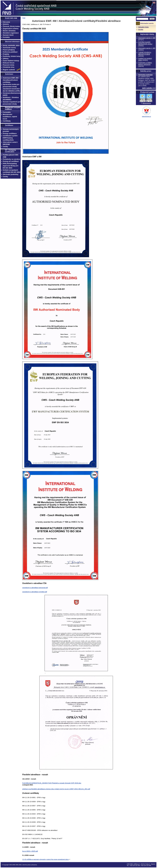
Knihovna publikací (10, 52)
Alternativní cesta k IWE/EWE (10, 143)
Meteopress (147, 103)
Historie (6, 24)
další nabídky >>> (149, 88)
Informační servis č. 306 (147, 38)
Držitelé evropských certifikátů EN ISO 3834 (12, 171)
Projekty (6, 54)
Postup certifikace (10, 133)
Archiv (141, 29)
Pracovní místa (8, 65)
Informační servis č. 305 (147, 48)
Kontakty (6, 37)
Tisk (24, 18)
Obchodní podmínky (11, 174)
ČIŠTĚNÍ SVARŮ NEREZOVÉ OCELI (145, 43)
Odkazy (6, 58)
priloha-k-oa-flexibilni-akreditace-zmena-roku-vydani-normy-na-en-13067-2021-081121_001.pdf (56, 789)
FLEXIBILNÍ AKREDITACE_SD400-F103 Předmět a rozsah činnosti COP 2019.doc (52, 783)
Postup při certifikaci (11, 161)
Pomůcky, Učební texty (12, 56)
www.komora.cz (146, 116)
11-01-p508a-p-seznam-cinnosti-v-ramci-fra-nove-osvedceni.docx (46, 859)
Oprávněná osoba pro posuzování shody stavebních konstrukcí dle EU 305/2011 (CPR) (11, 88)
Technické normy (9, 48)
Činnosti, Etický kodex (11, 26)
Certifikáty (7, 121)
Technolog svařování (145, 75)
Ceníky (5, 146)
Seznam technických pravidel (11, 130)
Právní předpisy (9, 50)
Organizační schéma (11, 29)
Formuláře (7, 112)
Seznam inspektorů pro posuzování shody (12, 103)
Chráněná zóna (9, 67)
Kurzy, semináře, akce (11, 45)
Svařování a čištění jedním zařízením (145, 64)
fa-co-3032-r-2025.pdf (30, 851)
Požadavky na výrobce (11, 159)
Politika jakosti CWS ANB (10, 156)
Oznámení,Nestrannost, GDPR (12, 94)
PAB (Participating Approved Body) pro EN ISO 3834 (11, 166)
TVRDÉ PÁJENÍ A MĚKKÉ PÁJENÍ (145, 53)
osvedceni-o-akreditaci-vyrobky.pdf (35, 592)
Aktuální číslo (143, 27)
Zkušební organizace (11, 33)
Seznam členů (8, 35)
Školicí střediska (9, 31)
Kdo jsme (6, 22)
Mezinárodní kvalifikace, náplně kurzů (10, 117)
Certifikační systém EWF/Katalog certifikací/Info (10, 138)
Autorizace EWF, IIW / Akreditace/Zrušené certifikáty (11, 80)
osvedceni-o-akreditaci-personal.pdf (35, 588)
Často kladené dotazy (11, 61)
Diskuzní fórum (9, 63)
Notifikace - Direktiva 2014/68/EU (11, 98)
